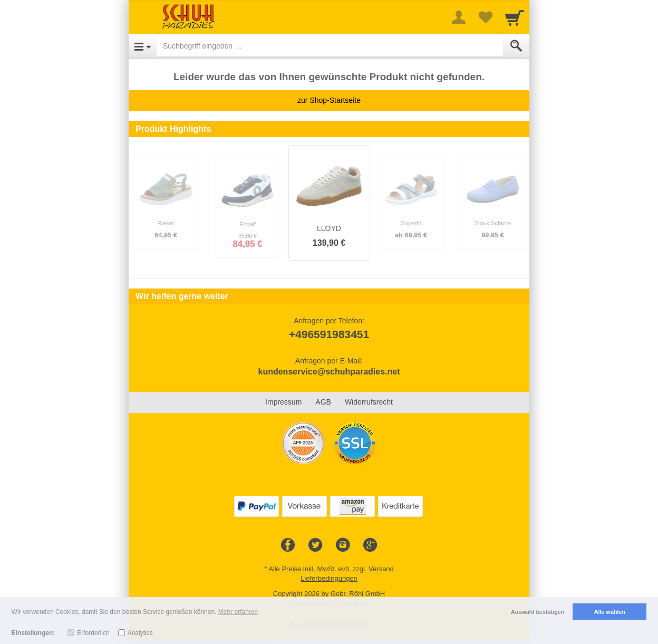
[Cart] (515, 17)
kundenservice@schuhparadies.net (329, 372)
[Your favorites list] (485, 17)
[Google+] (370, 545)
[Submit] (516, 46)
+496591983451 (329, 334)
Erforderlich (93, 633)
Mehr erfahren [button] (238, 612)
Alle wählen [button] (610, 612)
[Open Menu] (143, 46)
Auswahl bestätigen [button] (538, 612)
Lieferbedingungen (329, 578)
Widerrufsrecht (369, 402)
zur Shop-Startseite (329, 100)
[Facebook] (288, 545)
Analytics (140, 633)
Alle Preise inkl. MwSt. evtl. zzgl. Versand (331, 569)
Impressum (283, 402)
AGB (323, 402)
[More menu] (459, 17)
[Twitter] (315, 545)
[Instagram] (343, 545)
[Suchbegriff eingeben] (330, 46)
